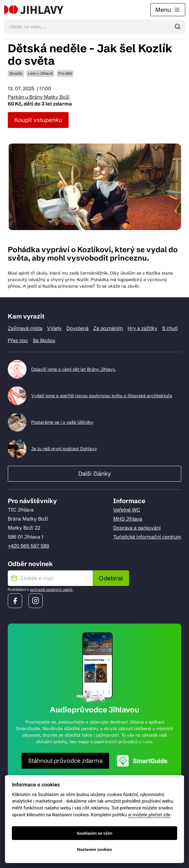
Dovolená (78, 328)
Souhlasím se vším (95, 833)
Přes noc (18, 340)
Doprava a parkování (137, 528)
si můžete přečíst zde (149, 815)
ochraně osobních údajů (51, 590)
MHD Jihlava (128, 519)
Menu (168, 10)
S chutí (170, 328)
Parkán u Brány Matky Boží (39, 97)
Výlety (54, 328)
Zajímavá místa (25, 328)
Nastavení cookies (94, 849)
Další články (94, 474)
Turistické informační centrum (147, 537)
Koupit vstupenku (38, 120)
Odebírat (111, 578)
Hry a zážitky (143, 328)
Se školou (44, 340)
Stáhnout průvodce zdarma (65, 761)
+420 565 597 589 (29, 546)
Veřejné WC (127, 510)
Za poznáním (108, 328)
